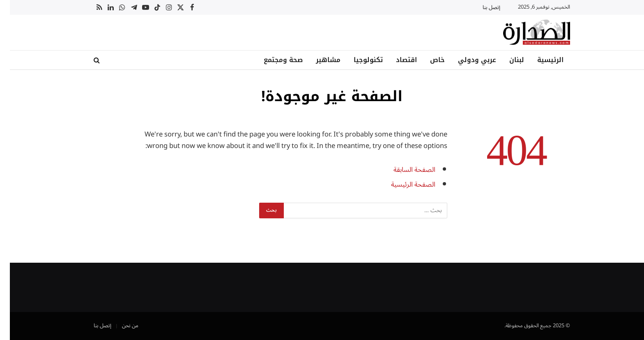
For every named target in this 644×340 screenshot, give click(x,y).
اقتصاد (397, 60)
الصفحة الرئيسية (403, 184)
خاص (428, 60)
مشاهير (318, 60)
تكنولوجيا (358, 60)
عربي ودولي (467, 60)
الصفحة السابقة (405, 170)
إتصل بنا (482, 7)
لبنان (507, 60)
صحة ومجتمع (273, 60)
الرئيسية (540, 60)
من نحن (120, 326)
